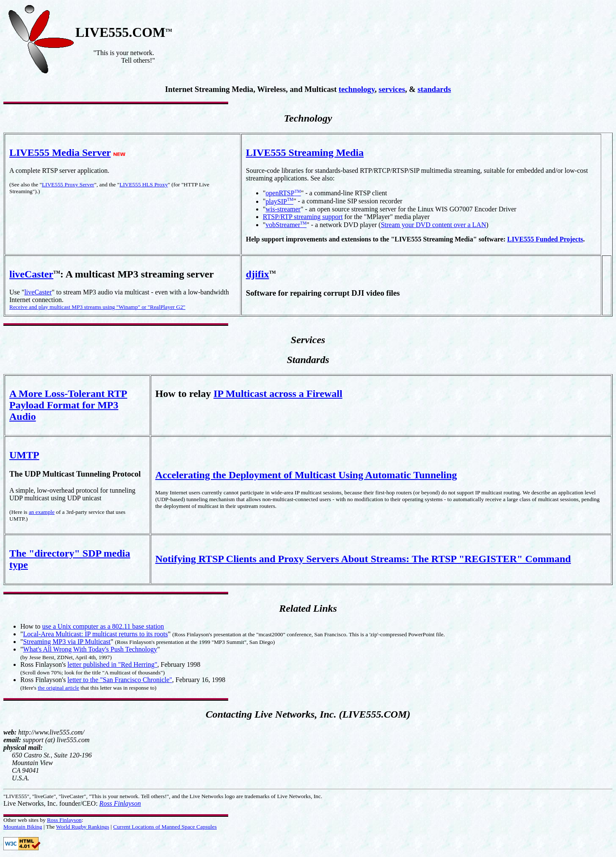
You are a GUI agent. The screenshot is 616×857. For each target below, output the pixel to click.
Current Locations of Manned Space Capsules (165, 827)
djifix (258, 274)
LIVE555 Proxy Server (68, 184)
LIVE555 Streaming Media (305, 153)
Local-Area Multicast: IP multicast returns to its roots (96, 634)
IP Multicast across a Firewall (278, 394)
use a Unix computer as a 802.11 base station (103, 626)
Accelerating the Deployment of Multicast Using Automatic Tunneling (306, 475)
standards (434, 89)
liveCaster (31, 274)
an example (42, 512)
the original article (58, 688)
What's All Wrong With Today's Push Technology (90, 649)
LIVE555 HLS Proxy (144, 184)
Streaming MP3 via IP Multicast (67, 642)
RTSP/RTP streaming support (303, 217)
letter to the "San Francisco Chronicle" (120, 680)
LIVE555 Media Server (60, 153)
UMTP (24, 455)
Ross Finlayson (120, 803)
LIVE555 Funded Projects (545, 239)
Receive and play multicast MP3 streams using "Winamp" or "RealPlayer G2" (97, 307)
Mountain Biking (23, 827)
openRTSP (283, 193)
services (392, 89)
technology (357, 89)
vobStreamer (286, 225)
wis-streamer (283, 209)
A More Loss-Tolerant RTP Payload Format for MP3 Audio (68, 405)
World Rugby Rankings (83, 827)
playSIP (279, 201)
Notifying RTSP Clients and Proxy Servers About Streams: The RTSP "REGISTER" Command (363, 559)
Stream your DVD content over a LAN (433, 225)
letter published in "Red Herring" (112, 664)
